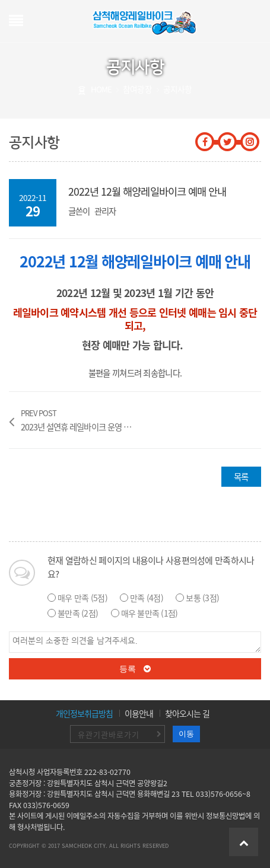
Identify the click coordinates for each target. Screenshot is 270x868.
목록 (241, 477)
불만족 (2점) (78, 613)
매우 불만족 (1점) (150, 613)
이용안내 (139, 713)
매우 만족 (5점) (82, 598)
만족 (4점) (147, 598)
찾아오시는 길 (187, 713)
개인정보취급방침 (84, 713)
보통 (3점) (202, 598)
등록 (135, 669)
